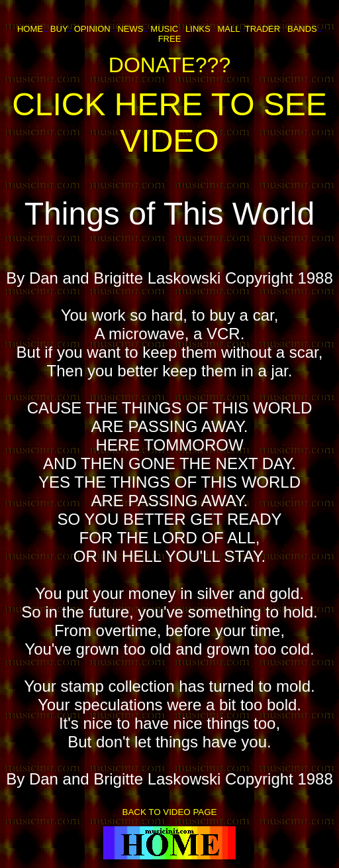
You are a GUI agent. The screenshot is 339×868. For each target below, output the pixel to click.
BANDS (302, 29)
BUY (59, 29)
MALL (228, 29)
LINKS (198, 29)
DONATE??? (169, 65)
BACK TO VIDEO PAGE (170, 812)
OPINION (92, 29)
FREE (170, 39)
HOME (30, 29)
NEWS (130, 29)
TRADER (263, 29)
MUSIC (164, 29)
